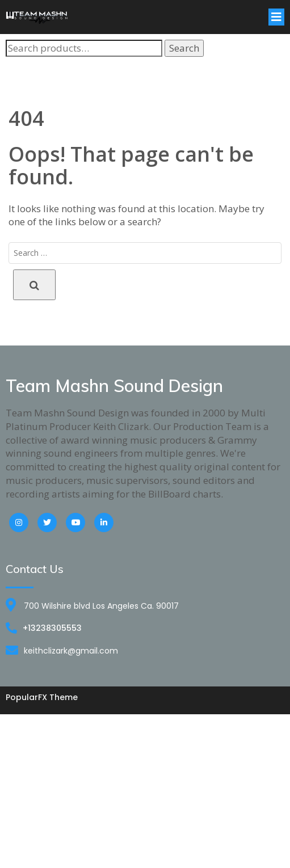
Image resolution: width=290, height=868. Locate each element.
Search (184, 48)
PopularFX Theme (42, 697)
